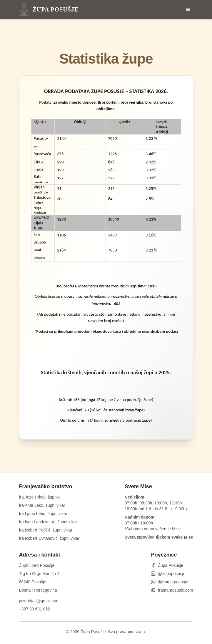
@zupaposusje (168, 574)
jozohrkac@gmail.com (39, 601)
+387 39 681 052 (35, 609)
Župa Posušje (167, 565)
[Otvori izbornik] (188, 9)
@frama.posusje (169, 582)
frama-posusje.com (172, 590)
